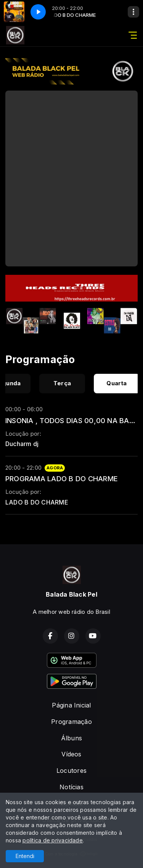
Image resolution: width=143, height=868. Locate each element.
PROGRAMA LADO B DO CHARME (62, 479)
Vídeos (71, 754)
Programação (71, 722)
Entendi (25, 856)
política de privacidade (53, 840)
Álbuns (71, 738)
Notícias (71, 787)
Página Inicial (71, 705)
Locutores (71, 771)
